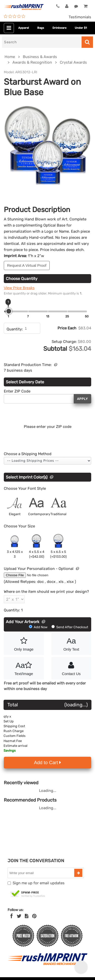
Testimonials (80, 17)
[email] (42, 873)
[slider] (9, 311)
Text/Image (24, 668)
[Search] (42, 42)
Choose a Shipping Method (28, 454)
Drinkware (59, 28)
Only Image (24, 643)
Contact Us (71, 668)
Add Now (39, 627)
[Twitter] (19, 916)
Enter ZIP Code (17, 391)
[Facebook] (12, 916)
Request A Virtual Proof (27, 265)
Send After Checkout (70, 627)
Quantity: (15, 329)
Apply (82, 399)
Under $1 (81, 28)
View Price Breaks (19, 288)
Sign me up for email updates (39, 883)
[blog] (27, 916)
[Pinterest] (34, 916)
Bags (41, 28)
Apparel (24, 28)
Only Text (71, 643)
